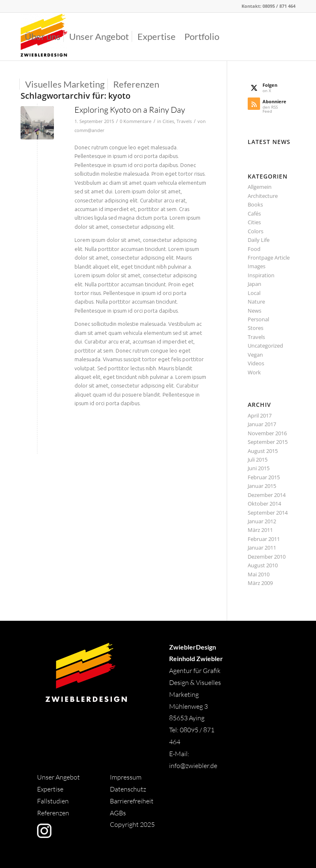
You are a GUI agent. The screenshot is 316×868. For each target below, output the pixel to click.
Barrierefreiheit (132, 801)
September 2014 (268, 513)
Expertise (50, 789)
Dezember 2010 (267, 557)
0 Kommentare (136, 121)
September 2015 (268, 442)
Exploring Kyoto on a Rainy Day (130, 110)
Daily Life (259, 240)
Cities (168, 121)
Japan (254, 284)
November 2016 (267, 433)
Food (254, 249)
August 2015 (263, 451)
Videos (256, 363)
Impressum (126, 777)
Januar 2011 (262, 548)
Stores (256, 328)
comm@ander (89, 130)
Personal (258, 319)
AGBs (118, 813)
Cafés (254, 214)
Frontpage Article (269, 258)
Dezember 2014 (267, 495)
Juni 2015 (259, 468)
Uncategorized (265, 346)
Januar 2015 (262, 486)
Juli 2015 (258, 460)
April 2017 (260, 415)
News (254, 311)
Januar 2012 (262, 521)
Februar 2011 (264, 539)
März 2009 (260, 583)
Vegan (255, 355)
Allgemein (260, 187)
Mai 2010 (259, 574)
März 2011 (260, 530)
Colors (256, 231)
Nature (256, 302)
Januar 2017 (262, 424)
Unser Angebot (58, 777)
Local (254, 293)
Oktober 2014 (264, 504)
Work (254, 372)
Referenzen (53, 813)
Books (255, 204)
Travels (184, 121)
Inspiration (261, 275)
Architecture (263, 196)
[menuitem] (43, 37)
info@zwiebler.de (193, 766)
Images (257, 266)
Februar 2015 (264, 477)
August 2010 (263, 565)
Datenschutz (128, 789)
